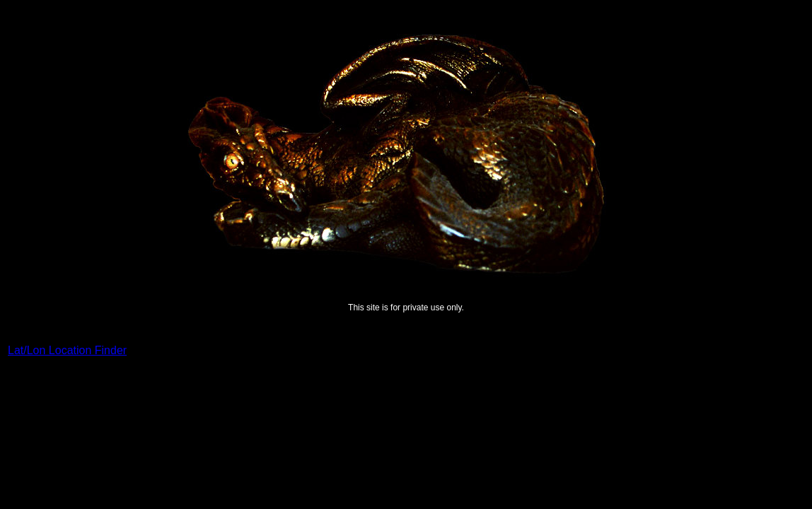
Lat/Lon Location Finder (67, 350)
